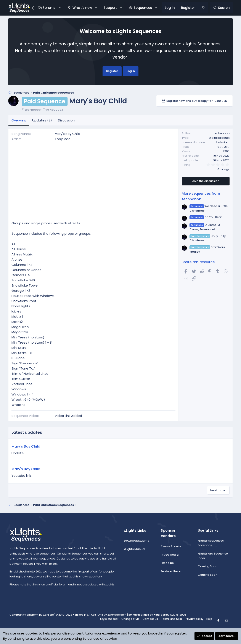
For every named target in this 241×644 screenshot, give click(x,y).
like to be (167, 563)
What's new (82, 8)
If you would (170, 555)
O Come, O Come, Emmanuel (205, 227)
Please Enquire (171, 546)
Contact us (150, 619)
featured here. (171, 571)
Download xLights (137, 541)
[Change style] (203, 8)
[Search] (221, 8)
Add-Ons (97, 615)
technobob (33, 110)
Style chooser (109, 619)
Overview (19, 120)
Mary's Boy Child (26, 446)
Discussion (66, 120)
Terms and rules (172, 619)
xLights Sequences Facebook (211, 543)
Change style (130, 619)
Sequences (143, 8)
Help (209, 619)
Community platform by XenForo (49, 615)
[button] (60, 8)
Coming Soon (207, 566)
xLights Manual (135, 549)
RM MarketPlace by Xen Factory (157, 615)
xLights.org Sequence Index (213, 556)
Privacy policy (194, 619)
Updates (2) (42, 120)
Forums (49, 8)
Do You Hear (206, 217)
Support (110, 8)
